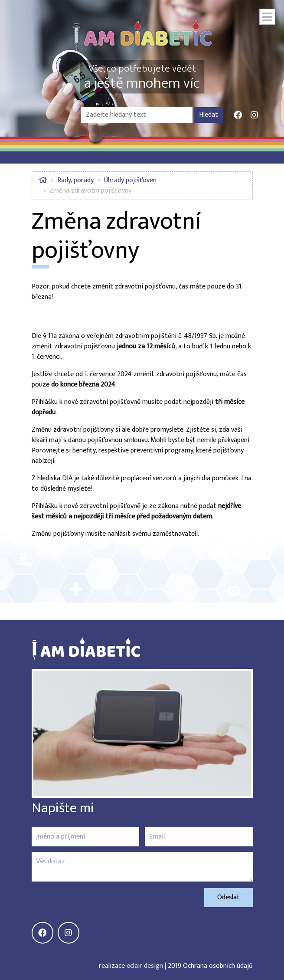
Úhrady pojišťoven (130, 180)
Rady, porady (75, 180)
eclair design (145, 966)
